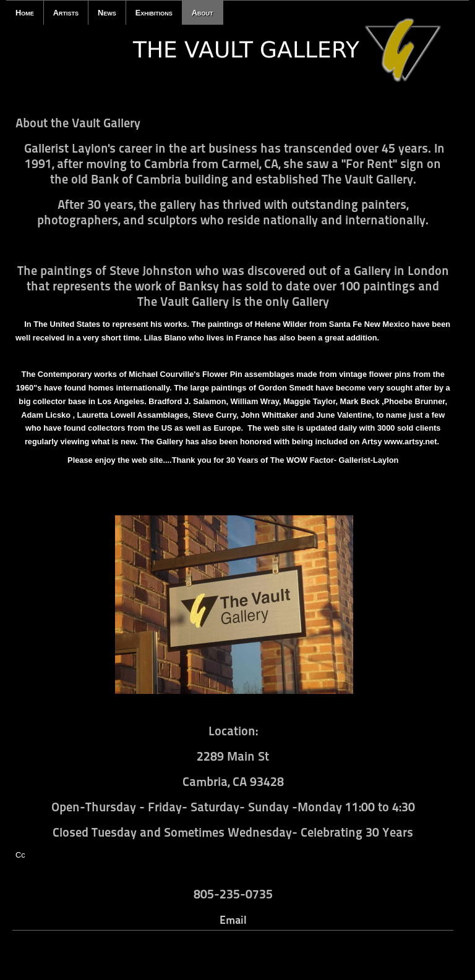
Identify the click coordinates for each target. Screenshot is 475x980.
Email (233, 920)
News (107, 13)
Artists (66, 13)
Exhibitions (154, 13)
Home (25, 13)
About (203, 13)
